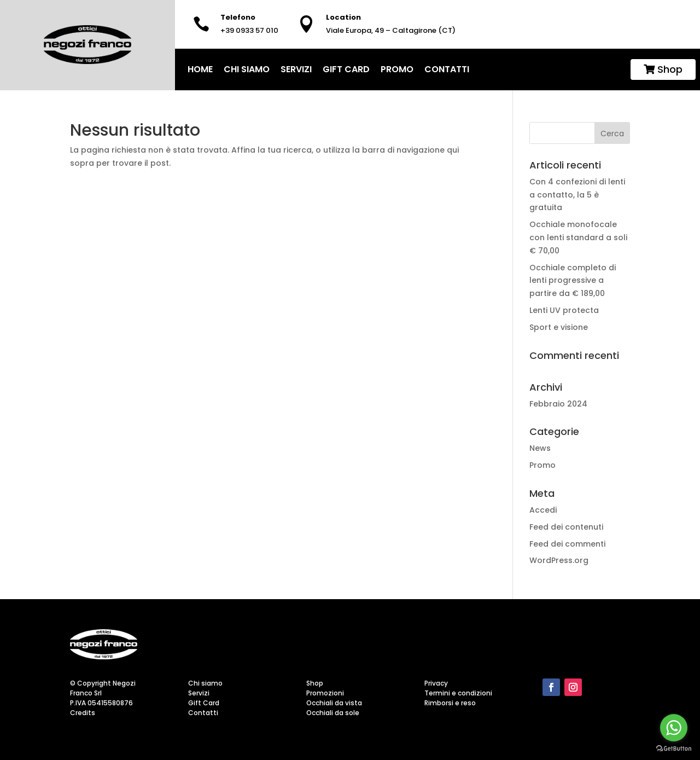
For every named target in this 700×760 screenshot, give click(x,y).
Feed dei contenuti (566, 527)
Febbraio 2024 (558, 404)
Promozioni (325, 693)
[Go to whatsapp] (674, 728)
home (200, 69)
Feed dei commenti (567, 544)
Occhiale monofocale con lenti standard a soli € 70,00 (578, 237)
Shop (663, 69)
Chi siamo (247, 69)
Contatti (447, 69)
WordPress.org (559, 560)
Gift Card (346, 69)
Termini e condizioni (458, 693)
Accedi (543, 510)
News (540, 448)
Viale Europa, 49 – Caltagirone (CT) (391, 30)
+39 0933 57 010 (249, 30)
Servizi (296, 69)
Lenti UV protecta (565, 310)
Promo (397, 69)
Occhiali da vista (334, 703)
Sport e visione (560, 327)
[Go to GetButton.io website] (674, 749)
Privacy (436, 683)
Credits (83, 713)
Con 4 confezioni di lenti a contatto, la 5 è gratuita (577, 195)
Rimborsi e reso (450, 703)
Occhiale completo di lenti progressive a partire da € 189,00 (573, 281)
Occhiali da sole (333, 713)
